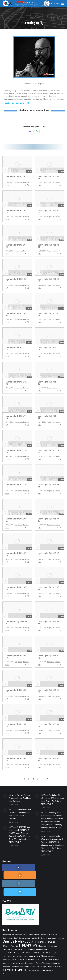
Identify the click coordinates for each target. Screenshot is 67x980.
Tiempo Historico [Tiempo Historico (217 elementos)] (34, 955)
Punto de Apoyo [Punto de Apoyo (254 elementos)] (54, 944)
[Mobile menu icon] (63, 4)
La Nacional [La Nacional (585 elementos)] (27, 937)
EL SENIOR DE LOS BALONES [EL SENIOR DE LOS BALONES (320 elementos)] (45, 926)
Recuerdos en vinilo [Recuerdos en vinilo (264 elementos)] (17, 948)
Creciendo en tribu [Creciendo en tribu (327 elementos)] (44, 922)
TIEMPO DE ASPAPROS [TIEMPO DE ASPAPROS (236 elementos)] (55, 951)
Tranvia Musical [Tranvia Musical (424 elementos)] (47, 955)
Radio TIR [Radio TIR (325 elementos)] (6, 947)
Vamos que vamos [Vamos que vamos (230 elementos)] (9, 958)
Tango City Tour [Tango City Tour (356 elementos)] (30, 951)
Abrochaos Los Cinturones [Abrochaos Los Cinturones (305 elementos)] (12, 919)
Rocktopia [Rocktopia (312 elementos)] (6, 951)
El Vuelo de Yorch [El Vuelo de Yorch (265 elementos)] (9, 930)
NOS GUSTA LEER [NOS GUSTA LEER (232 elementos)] (8, 944)
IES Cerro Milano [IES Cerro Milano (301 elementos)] (17, 934)
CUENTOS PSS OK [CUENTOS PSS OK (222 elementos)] (58, 922)
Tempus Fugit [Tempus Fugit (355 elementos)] (41, 951)
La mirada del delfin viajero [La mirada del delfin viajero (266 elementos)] (12, 937)
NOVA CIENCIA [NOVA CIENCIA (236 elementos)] (30, 944)
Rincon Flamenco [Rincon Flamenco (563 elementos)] (43, 947)
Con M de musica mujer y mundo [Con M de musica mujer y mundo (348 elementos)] (25, 922)
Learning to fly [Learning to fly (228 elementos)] (54, 937)
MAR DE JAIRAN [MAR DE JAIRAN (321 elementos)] (22, 941)
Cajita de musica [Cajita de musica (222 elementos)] (52, 919)
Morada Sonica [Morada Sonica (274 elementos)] (35, 941)
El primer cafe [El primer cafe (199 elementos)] (29, 926)
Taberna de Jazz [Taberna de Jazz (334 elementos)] (17, 951)
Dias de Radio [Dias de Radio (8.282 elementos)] (13, 926)
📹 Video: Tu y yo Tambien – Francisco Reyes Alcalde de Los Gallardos (21, 798)
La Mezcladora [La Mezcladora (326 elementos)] (42, 934)
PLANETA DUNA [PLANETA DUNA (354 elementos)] (42, 944)
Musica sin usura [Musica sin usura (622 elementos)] (48, 940)
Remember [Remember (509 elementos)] (30, 947)
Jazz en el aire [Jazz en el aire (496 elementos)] (29, 934)
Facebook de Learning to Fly (17, 103)
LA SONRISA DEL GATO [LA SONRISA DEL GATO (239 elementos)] (41, 937)
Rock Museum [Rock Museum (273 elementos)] (56, 948)
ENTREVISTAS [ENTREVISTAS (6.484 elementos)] (27, 930)
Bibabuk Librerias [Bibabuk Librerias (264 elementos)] (40, 919)
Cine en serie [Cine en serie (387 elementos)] (8, 922)
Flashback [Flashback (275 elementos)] (6, 934)
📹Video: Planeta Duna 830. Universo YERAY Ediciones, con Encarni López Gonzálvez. (20, 814)
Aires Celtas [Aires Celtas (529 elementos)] (28, 919)
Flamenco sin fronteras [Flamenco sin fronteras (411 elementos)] (48, 930)
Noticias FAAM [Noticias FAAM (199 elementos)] (19, 944)
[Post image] (5, 796)
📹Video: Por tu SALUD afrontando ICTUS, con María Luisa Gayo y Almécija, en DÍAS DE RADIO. (53, 800)
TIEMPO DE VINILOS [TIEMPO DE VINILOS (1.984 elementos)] (15, 954)
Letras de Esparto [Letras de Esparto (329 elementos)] (9, 941)
